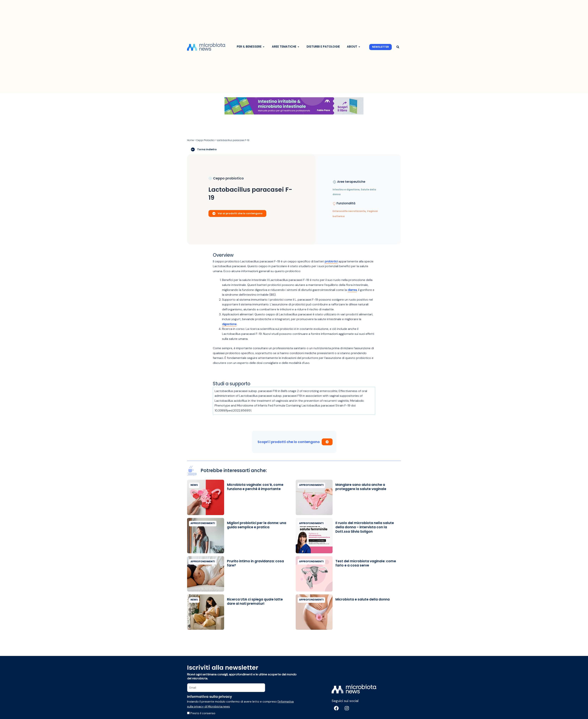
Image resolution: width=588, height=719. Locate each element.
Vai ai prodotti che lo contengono (237, 213)
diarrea (353, 290)
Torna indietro (204, 149)
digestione (229, 324)
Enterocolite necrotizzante (349, 211)
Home (191, 140)
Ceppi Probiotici (205, 140)
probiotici (332, 261)
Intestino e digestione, (346, 189)
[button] (398, 47)
